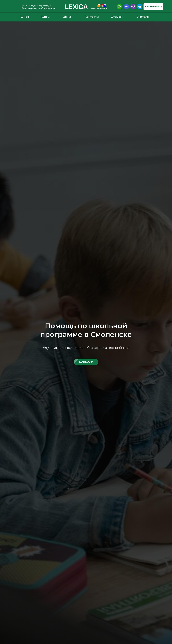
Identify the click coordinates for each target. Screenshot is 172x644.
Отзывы (117, 17)
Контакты (92, 17)
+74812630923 (153, 7)
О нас (25, 17)
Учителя (143, 17)
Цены (67, 17)
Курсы (45, 17)
